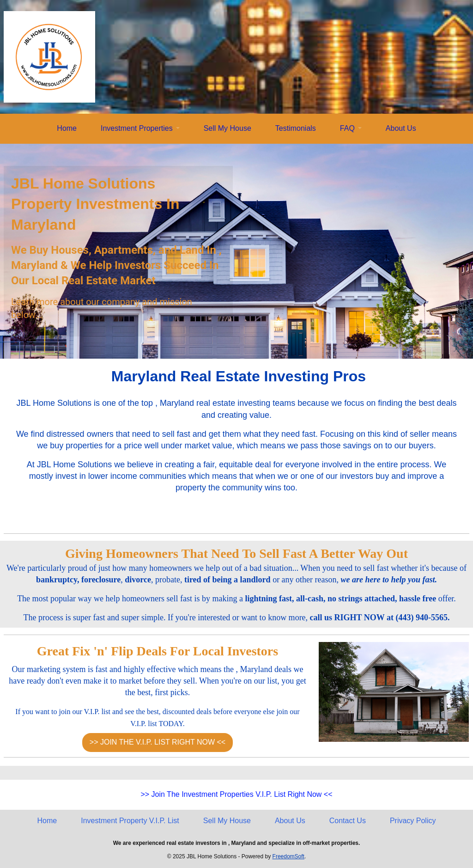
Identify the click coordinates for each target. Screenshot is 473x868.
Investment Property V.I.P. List (130, 821)
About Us (401, 128)
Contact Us (348, 821)
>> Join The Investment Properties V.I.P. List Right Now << (236, 794)
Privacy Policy (413, 821)
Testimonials (296, 128)
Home (67, 128)
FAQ (347, 128)
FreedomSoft (288, 856)
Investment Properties (137, 128)
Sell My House (227, 128)
